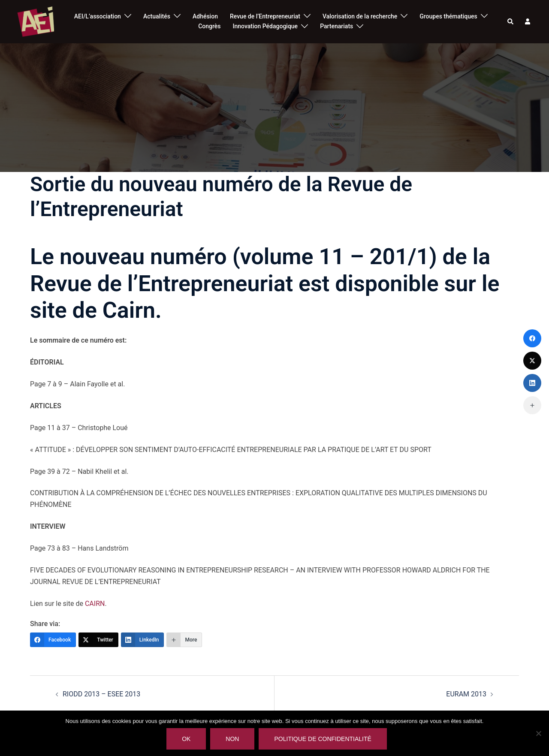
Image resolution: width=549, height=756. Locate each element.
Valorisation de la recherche (360, 16)
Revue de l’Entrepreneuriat (265, 16)
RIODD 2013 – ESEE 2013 (101, 694)
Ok (186, 739)
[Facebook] (53, 640)
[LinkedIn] (143, 640)
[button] (511, 21)
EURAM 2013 (466, 694)
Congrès (209, 26)
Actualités (157, 16)
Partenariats (336, 26)
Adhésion (205, 16)
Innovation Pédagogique (265, 26)
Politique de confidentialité (323, 739)
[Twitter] (98, 640)
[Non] (538, 733)
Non (232, 739)
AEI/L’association (98, 16)
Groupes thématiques (448, 16)
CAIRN (95, 604)
